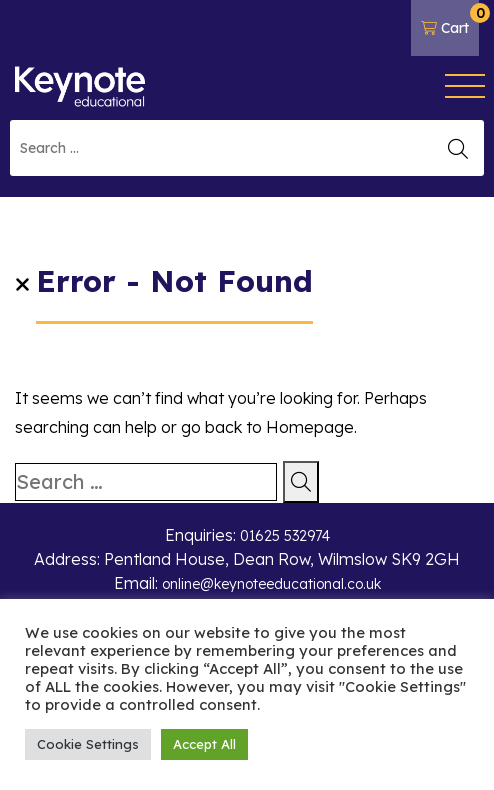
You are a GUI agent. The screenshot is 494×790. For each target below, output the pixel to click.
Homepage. (311, 427)
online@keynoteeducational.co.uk (271, 584)
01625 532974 (285, 536)
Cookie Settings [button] (88, 744)
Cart (450, 20)
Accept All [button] (204, 744)
